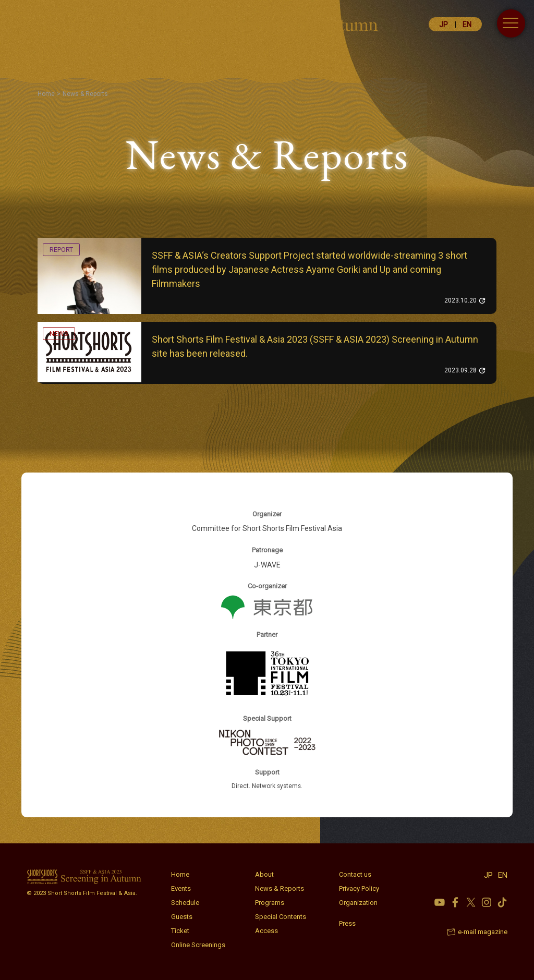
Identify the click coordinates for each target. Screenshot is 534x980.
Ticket (180, 931)
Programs (270, 903)
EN (467, 25)
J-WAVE (267, 565)
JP (444, 25)
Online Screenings (198, 945)
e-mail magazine (483, 932)
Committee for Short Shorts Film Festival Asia (267, 528)
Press (347, 923)
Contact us (355, 874)
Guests (182, 917)
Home (180, 874)
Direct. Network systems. (267, 786)
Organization (358, 903)
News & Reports (280, 888)
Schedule (185, 903)
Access (266, 931)
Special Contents (281, 917)
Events (181, 888)
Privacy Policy (359, 888)
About (264, 874)
